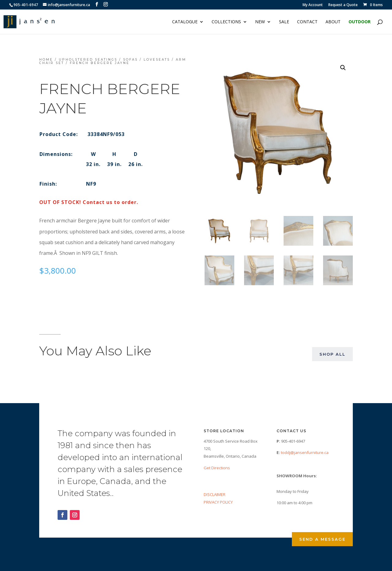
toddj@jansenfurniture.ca (305, 452)
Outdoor (360, 22)
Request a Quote (343, 5)
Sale (284, 22)
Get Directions (217, 468)
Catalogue (185, 22)
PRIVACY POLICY (218, 502)
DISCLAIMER (215, 494)
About (333, 22)
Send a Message (322, 539)
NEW (260, 22)
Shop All (332, 354)
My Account (313, 5)
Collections (226, 22)
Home (46, 60)
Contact (307, 22)
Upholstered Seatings (88, 60)
